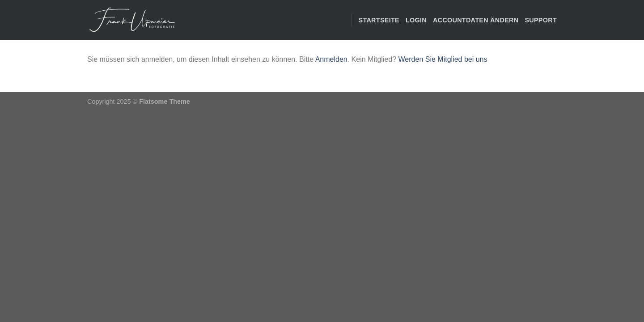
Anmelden (331, 59)
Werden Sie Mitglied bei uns (443, 59)
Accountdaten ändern (476, 20)
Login (416, 20)
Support (541, 20)
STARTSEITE (379, 20)
